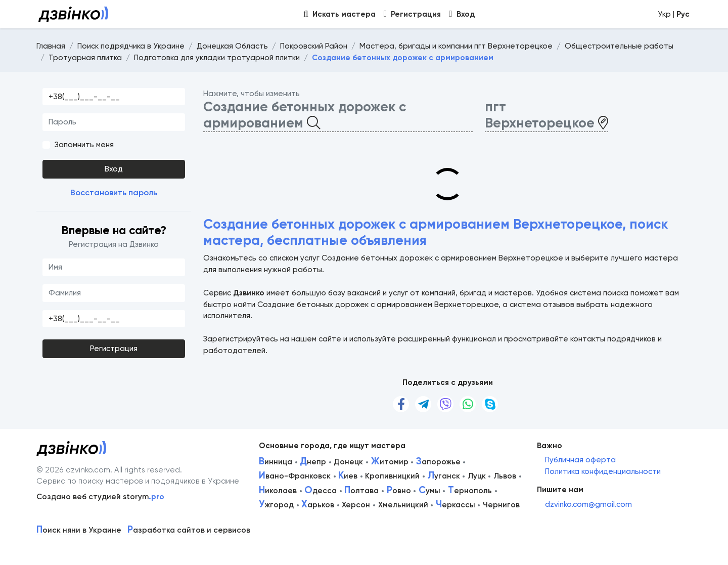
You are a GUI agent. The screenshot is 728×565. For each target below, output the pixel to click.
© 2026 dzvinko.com (73, 470)
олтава (361, 491)
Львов (505, 476)
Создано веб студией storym (100, 497)
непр (313, 462)
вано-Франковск (295, 476)
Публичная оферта (580, 460)
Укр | (674, 14)
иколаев (278, 491)
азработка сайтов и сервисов (189, 530)
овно (399, 491)
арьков (318, 505)
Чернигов (501, 505)
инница (276, 462)
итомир (390, 462)
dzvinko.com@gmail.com (588, 504)
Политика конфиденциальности (603, 471)
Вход (114, 169)
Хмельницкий (403, 505)
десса (321, 491)
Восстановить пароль (114, 192)
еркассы (456, 505)
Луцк (477, 476)
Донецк (348, 462)
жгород (276, 505)
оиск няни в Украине (79, 530)
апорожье (438, 462)
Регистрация (114, 349)
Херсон (356, 505)
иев (348, 476)
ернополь (470, 491)
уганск (444, 476)
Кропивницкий (392, 476)
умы (429, 491)
